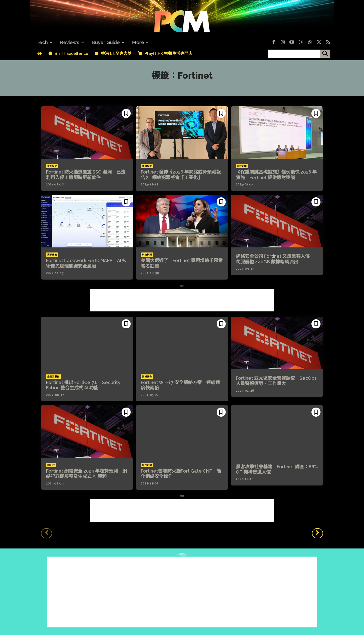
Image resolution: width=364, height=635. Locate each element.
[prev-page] (47, 533)
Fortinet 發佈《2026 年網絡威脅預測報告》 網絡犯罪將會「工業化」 (181, 175)
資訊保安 (52, 166)
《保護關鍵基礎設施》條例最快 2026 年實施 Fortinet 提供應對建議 (276, 175)
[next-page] (317, 533)
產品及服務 (53, 377)
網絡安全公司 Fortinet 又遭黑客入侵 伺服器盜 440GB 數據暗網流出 (275, 259)
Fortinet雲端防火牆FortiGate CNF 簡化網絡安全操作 (181, 474)
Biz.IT (51, 465)
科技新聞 (242, 166)
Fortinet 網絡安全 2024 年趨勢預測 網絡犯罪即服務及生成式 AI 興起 (86, 474)
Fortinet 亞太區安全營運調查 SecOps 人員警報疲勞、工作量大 (276, 381)
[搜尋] (325, 54)
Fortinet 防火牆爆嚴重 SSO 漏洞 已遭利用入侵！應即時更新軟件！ (86, 175)
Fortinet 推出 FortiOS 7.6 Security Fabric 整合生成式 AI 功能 (83, 385)
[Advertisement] (182, 300)
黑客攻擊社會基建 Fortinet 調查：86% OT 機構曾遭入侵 (277, 469)
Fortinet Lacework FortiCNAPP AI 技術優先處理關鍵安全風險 (86, 263)
